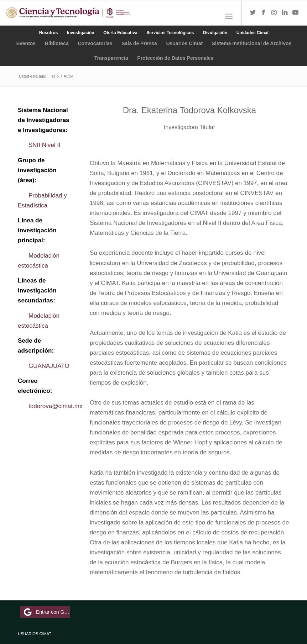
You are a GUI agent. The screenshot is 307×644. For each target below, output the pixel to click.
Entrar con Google (46, 612)
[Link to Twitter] (253, 13)
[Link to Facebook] (264, 13)
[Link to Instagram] (274, 13)
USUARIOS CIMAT (35, 634)
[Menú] (229, 16)
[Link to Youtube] (296, 13)
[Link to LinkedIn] (285, 13)
